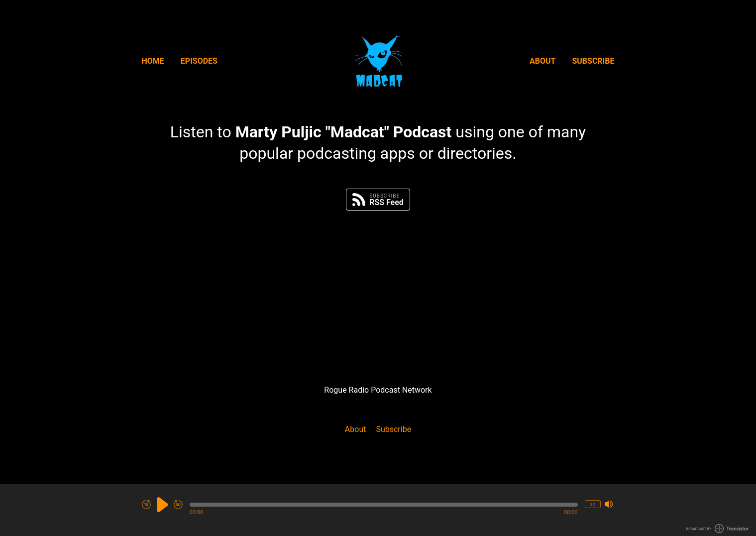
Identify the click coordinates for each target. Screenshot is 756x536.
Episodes (199, 61)
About (542, 61)
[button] (384, 505)
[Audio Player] (378, 510)
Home (153, 61)
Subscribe (593, 61)
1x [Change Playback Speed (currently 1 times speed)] (592, 504)
